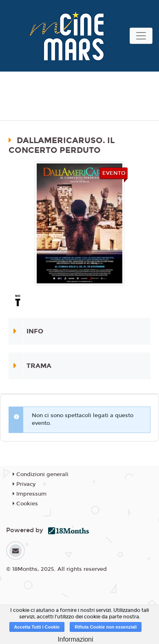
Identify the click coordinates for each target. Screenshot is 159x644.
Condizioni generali (41, 474)
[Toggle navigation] (141, 36)
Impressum (30, 494)
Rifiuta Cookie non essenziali (106, 627)
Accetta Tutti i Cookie (37, 627)
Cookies (25, 504)
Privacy (24, 484)
